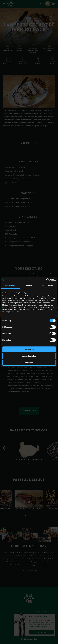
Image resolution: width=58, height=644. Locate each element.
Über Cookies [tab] (48, 286)
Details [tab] (29, 286)
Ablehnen (29, 363)
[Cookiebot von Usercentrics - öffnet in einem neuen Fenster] (46, 280)
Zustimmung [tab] (10, 286)
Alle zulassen (29, 349)
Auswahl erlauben (29, 356)
